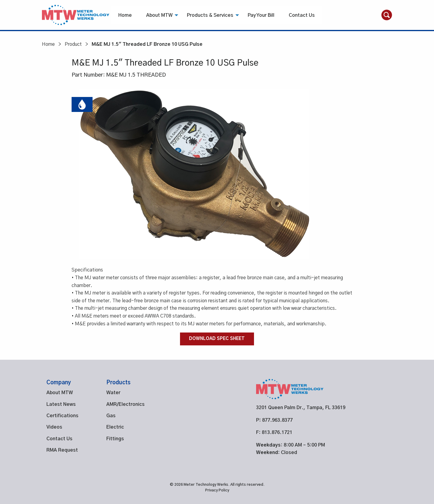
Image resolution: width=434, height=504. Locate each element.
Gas (111, 416)
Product (73, 44)
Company (59, 383)
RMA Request (62, 450)
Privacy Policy (217, 490)
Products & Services (210, 15)
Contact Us (302, 15)
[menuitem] (125, 15)
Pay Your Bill (261, 15)
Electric (115, 427)
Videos (54, 427)
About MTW (159, 15)
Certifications (62, 416)
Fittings (115, 439)
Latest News (61, 404)
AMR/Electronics (125, 404)
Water (113, 393)
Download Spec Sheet (217, 339)
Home (125, 15)
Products (118, 383)
